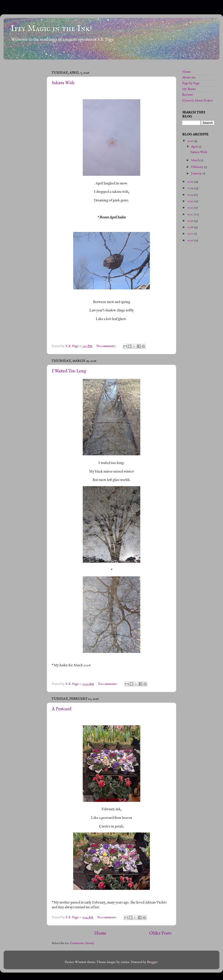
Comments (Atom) (82, 943)
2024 (191, 188)
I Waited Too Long (69, 371)
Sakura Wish (63, 83)
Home (100, 933)
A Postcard (62, 709)
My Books (189, 89)
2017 (191, 234)
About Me (189, 78)
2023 (191, 195)
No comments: (106, 346)
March (196, 160)
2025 (191, 182)
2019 (191, 221)
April (195, 147)
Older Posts (160, 933)
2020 (191, 214)
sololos (125, 962)
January (197, 173)
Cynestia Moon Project (198, 101)
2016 (191, 240)
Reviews (188, 95)
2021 (191, 208)
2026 (191, 141)
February (198, 167)
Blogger (152, 962)
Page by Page (191, 83)
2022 (191, 201)
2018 (191, 227)
